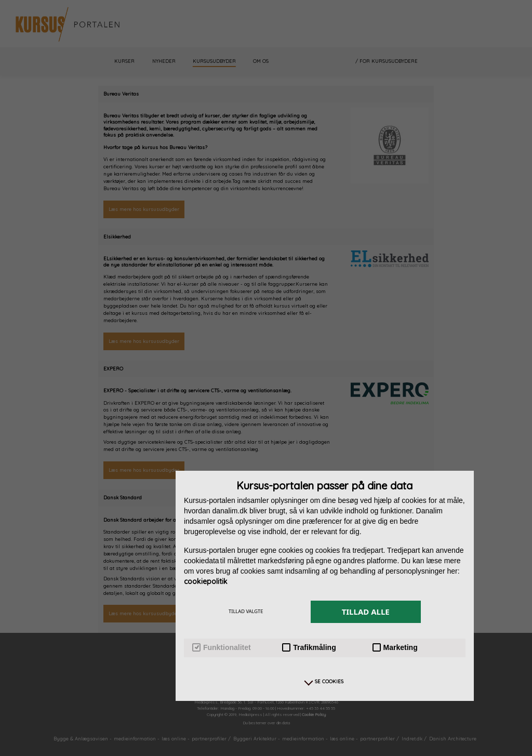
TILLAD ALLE (366, 612)
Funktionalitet (222, 648)
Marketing (395, 648)
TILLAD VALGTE (246, 611)
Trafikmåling (309, 648)
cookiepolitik (206, 581)
